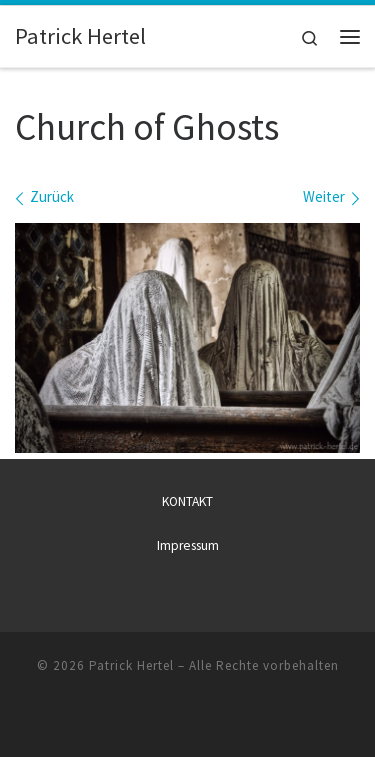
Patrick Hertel (131, 665)
